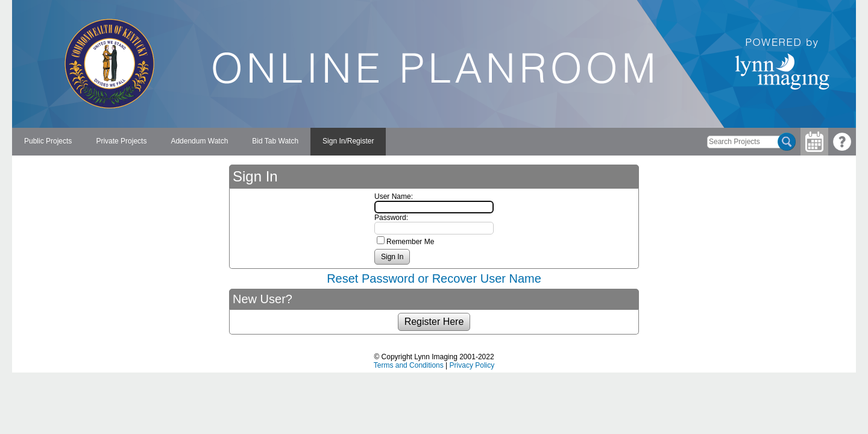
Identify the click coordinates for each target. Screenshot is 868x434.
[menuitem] (48, 142)
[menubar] (199, 142)
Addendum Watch (199, 141)
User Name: (394, 197)
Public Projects (48, 141)
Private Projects (121, 141)
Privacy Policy (472, 365)
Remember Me (410, 242)
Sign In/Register (348, 141)
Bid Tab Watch (275, 141)
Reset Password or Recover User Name (434, 278)
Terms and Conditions (409, 365)
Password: (391, 218)
